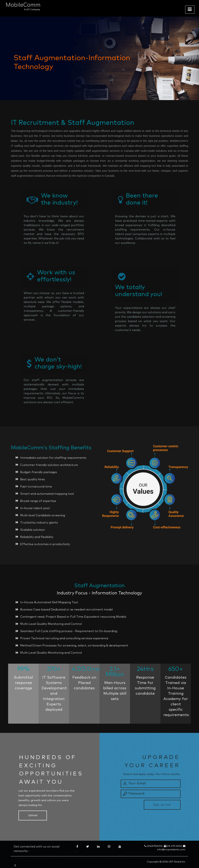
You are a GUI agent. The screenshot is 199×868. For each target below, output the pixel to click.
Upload (33, 815)
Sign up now (162, 805)
